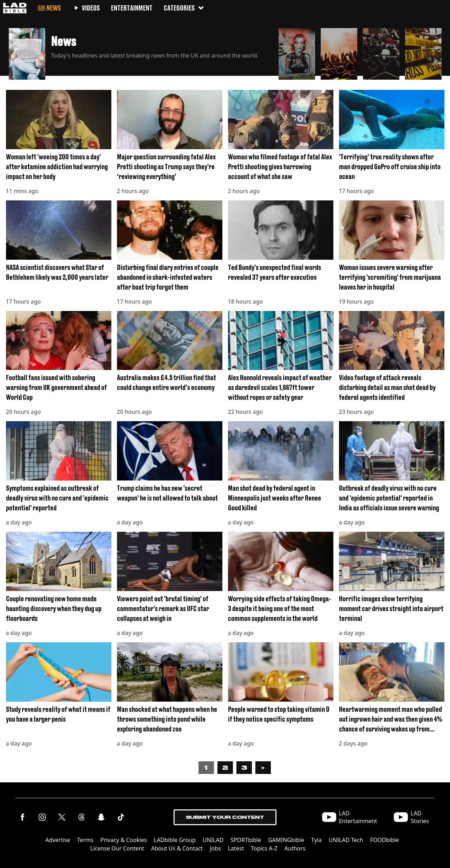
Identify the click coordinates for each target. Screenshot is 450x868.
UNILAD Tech (346, 840)
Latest (236, 848)
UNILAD (213, 840)
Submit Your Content (225, 817)
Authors (295, 848)
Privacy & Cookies (124, 840)
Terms (85, 840)
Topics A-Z (264, 848)
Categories (184, 8)
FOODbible (385, 840)
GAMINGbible (286, 840)
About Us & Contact (177, 848)
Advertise (58, 840)
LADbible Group (175, 840)
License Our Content (117, 848)
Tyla (317, 840)
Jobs (215, 848)
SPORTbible (246, 840)
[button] (141, 52)
